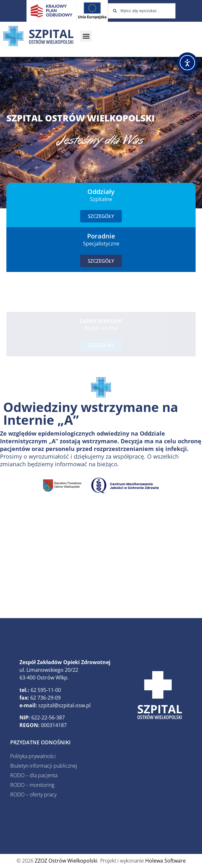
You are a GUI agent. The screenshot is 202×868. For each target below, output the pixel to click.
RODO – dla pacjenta (34, 775)
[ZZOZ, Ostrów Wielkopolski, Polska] (101, 560)
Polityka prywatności (33, 756)
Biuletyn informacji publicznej (44, 766)
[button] (86, 36)
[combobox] (142, 11)
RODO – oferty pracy (33, 794)
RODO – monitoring (32, 785)
